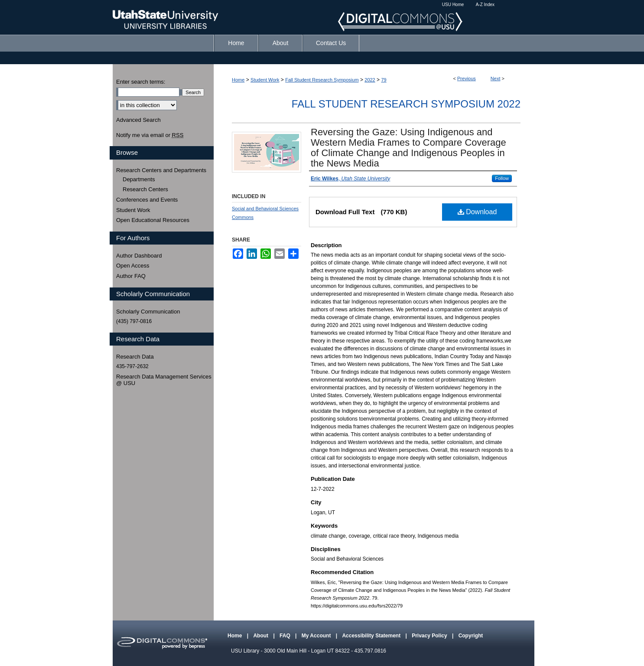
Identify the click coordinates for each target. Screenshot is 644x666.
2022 (370, 80)
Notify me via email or (150, 135)
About (261, 636)
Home (238, 80)
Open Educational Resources (153, 220)
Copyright (471, 636)
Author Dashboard (139, 256)
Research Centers (145, 189)
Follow (502, 178)
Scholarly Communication (148, 312)
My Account (317, 636)
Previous (467, 78)
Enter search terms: (141, 82)
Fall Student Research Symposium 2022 (406, 104)
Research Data (135, 357)
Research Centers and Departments (161, 170)
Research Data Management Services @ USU (164, 380)
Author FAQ (131, 276)
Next (496, 78)
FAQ (286, 636)
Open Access (133, 266)
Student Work (265, 80)
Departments (139, 179)
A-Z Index (485, 5)
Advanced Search (138, 120)
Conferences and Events (147, 200)
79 (384, 80)
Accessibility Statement (372, 636)
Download (477, 212)
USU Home (453, 5)
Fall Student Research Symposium (322, 80)
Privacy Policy (430, 636)
